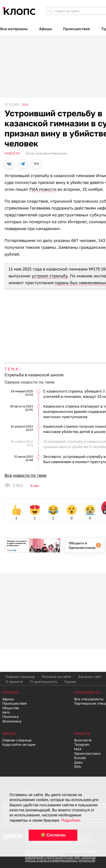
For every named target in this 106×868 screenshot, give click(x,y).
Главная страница (20, 677)
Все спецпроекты (89, 699)
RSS (78, 767)
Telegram (82, 744)
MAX (78, 749)
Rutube (80, 758)
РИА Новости (43, 189)
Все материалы (14, 29)
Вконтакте (83, 740)
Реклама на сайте (56, 677)
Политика (10, 717)
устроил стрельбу (50, 276)
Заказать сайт (90, 677)
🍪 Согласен (53, 835)
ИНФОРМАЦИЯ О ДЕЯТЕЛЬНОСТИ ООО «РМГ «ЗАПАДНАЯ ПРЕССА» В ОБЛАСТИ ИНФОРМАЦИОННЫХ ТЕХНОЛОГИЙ (60, 859)
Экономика (12, 721)
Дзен (78, 762)
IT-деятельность (44, 682)
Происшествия (76, 29)
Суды (36, 486)
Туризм (70, 682)
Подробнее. (71, 820)
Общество (11, 708)
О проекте (14, 682)
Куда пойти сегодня (19, 744)
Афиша (45, 29)
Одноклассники (87, 753)
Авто (6, 712)
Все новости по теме (25, 475)
